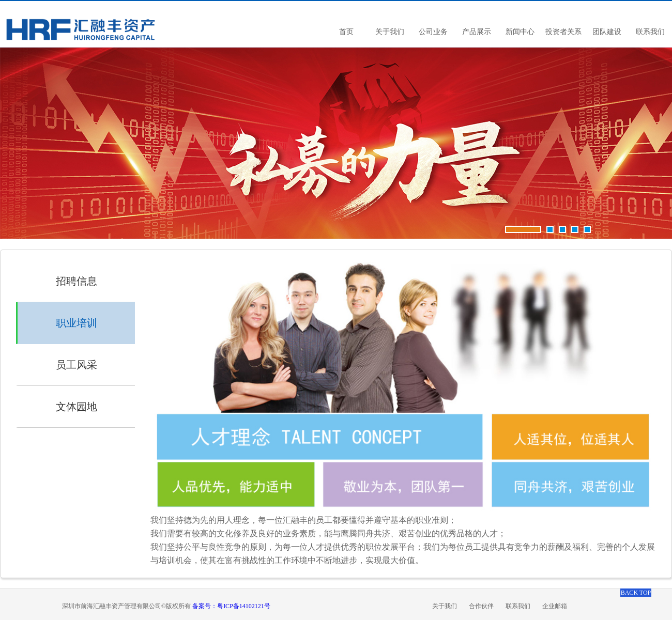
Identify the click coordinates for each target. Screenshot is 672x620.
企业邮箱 (555, 606)
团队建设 (607, 32)
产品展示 (477, 32)
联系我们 (650, 32)
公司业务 (433, 32)
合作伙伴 (481, 606)
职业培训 (77, 323)
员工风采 (77, 365)
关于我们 (390, 32)
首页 (346, 32)
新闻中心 (520, 32)
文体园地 (77, 407)
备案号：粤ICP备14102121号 (231, 606)
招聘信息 (77, 281)
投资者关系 (563, 32)
